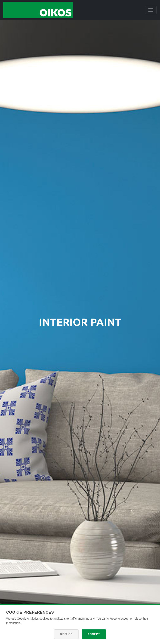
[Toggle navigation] (151, 10)
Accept (94, 634)
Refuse (66, 634)
